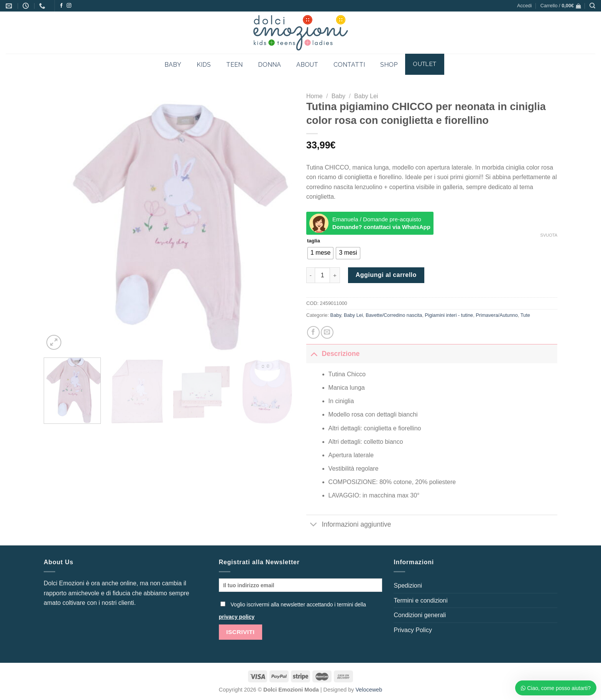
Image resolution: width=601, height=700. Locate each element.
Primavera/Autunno (497, 315)
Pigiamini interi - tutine (449, 315)
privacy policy (237, 617)
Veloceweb (369, 690)
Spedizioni (408, 586)
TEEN (234, 65)
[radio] (320, 253)
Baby (338, 96)
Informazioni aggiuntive (349, 525)
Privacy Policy (413, 630)
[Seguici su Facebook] (61, 6)
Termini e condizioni (421, 600)
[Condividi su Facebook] (313, 332)
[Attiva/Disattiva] (314, 353)
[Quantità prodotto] (322, 275)
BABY (173, 65)
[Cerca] (592, 6)
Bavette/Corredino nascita (394, 315)
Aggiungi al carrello (386, 275)
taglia (314, 241)
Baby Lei (366, 96)
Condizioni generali (420, 615)
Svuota (549, 235)
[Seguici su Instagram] (69, 6)
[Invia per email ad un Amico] (327, 332)
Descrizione (333, 353)
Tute (525, 315)
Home (314, 96)
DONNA (269, 65)
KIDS (204, 65)
